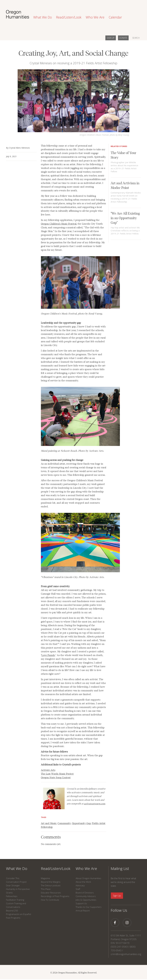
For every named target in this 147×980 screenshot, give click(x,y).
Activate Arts (48, 770)
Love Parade (48, 655)
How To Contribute (50, 900)
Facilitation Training (15, 900)
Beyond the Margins (51, 882)
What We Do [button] (43, 17)
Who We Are (86, 868)
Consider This (13, 878)
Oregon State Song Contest (56, 777)
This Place (46, 889)
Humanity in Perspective (18, 889)
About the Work (83, 882)
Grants (9, 893)
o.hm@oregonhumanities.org (126, 954)
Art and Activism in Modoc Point (125, 185)
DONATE (123, 38)
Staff (78, 889)
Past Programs (13, 918)
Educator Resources (51, 893)
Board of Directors (85, 893)
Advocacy (80, 885)
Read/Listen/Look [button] (69, 17)
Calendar (115, 17)
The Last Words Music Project (57, 774)
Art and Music (49, 823)
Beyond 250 (12, 911)
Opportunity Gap (81, 823)
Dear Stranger (13, 885)
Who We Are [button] (95, 17)
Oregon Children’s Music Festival (59, 224)
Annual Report (83, 911)
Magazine (45, 878)
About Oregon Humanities (88, 878)
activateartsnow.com (95, 804)
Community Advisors (86, 896)
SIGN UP (111, 38)
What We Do (17, 868)
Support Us (81, 903)
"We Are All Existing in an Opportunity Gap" (125, 218)
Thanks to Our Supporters (89, 907)
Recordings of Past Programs (55, 896)
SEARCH (136, 38)
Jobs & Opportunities (86, 900)
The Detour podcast (51, 885)
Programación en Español (19, 914)
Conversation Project (16, 882)
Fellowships (12, 896)
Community (64, 823)
